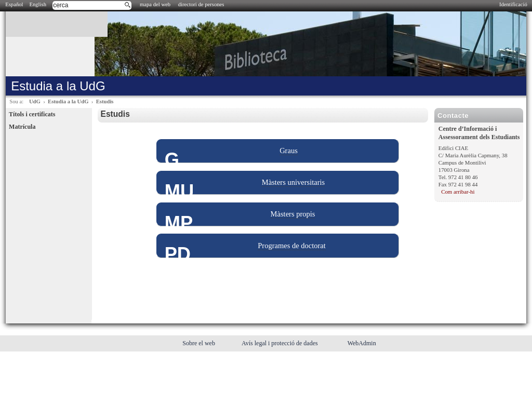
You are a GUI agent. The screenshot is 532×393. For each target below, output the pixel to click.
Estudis (105, 101)
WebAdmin (362, 343)
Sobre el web (199, 343)
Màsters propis (293, 214)
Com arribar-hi (458, 192)
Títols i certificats (32, 114)
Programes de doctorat (292, 246)
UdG (35, 101)
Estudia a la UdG (68, 101)
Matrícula (22, 127)
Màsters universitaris (293, 182)
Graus (289, 151)
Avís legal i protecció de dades (281, 343)
